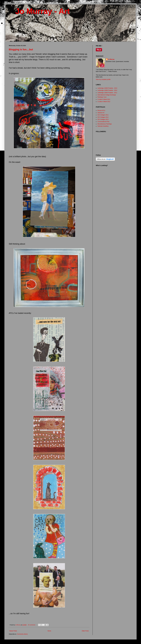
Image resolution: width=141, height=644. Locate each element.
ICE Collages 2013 (103, 119)
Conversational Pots (103, 122)
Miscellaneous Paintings (105, 124)
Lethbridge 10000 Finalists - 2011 (107, 93)
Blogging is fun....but (21, 49)
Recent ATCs (101, 111)
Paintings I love (102, 97)
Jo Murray (111, 59)
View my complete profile (103, 79)
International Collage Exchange (107, 95)
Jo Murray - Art (39, 11)
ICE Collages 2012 (103, 117)
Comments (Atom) (22, 634)
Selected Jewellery (103, 126)
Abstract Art (101, 113)
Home (49, 631)
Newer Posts (13, 631)
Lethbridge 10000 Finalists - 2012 (107, 90)
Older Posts (85, 631)
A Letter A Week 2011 (104, 99)
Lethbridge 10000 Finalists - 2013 (107, 88)
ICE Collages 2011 (103, 115)
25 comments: (32, 625)
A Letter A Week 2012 (104, 102)
